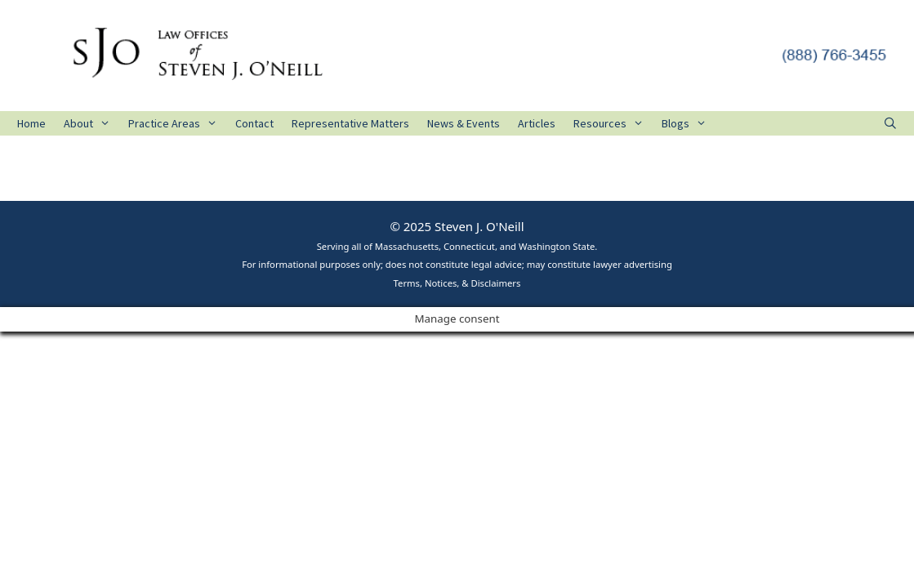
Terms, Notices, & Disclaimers (457, 283)
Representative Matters (350, 123)
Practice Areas (177, 123)
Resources (613, 123)
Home (31, 123)
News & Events (464, 123)
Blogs (689, 123)
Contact (254, 123)
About (91, 123)
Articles (537, 123)
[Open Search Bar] (890, 123)
